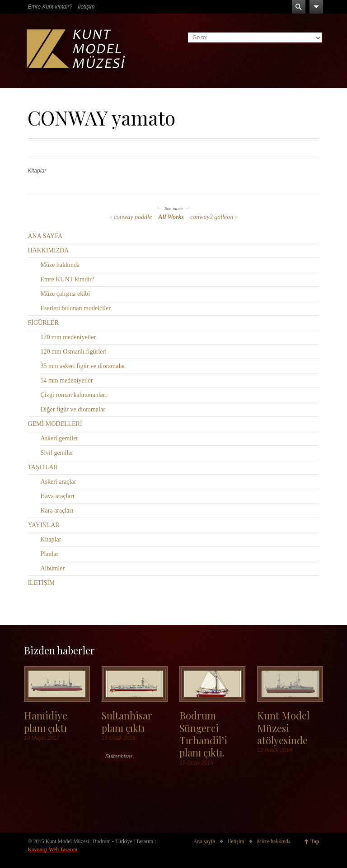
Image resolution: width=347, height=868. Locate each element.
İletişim (86, 7)
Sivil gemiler (57, 453)
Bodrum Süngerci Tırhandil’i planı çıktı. (203, 734)
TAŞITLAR (43, 467)
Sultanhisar (119, 756)
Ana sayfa (204, 841)
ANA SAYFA (45, 236)
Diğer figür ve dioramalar (73, 409)
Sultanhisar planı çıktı (127, 721)
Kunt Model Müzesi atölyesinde (283, 728)
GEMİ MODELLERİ (55, 424)
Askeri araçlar (58, 482)
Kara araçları (57, 511)
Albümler (52, 568)
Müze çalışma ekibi (65, 294)
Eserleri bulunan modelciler (75, 308)
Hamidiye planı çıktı (46, 721)
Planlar (49, 554)
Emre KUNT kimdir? (67, 279)
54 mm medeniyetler (66, 380)
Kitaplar (37, 171)
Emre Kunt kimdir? (50, 7)
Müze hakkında (60, 265)
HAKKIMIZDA (48, 250)
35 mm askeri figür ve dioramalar (83, 366)
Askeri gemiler (59, 438)
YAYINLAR (43, 525)
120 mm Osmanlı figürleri (73, 352)
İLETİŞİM (41, 583)
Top (315, 841)
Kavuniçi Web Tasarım (52, 849)
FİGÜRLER (43, 323)
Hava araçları (57, 496)
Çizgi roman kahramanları (73, 395)
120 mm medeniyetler (68, 337)
